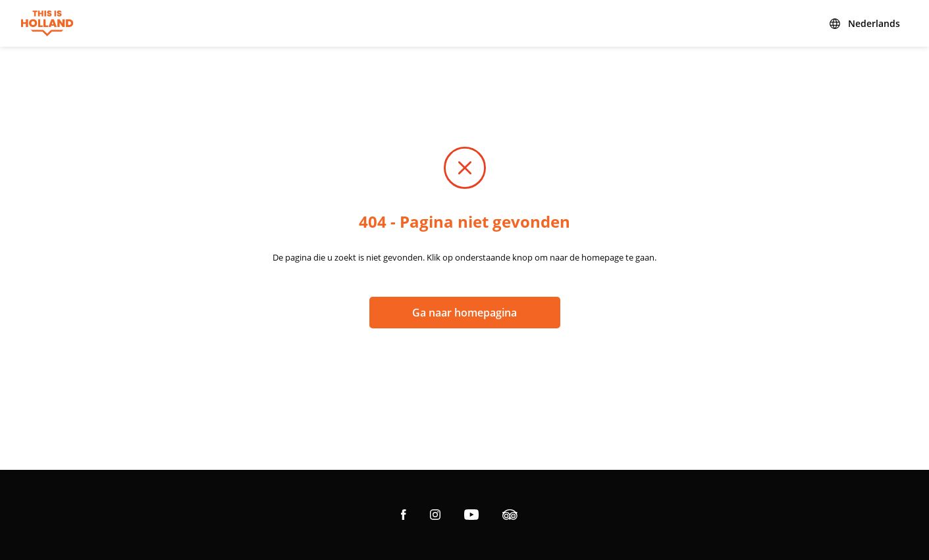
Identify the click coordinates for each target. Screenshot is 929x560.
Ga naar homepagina (464, 313)
